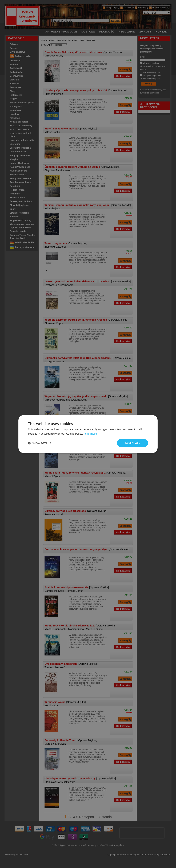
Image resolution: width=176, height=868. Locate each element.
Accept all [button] (132, 443)
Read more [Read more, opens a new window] (90, 433)
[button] (40, 443)
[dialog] (88, 434)
